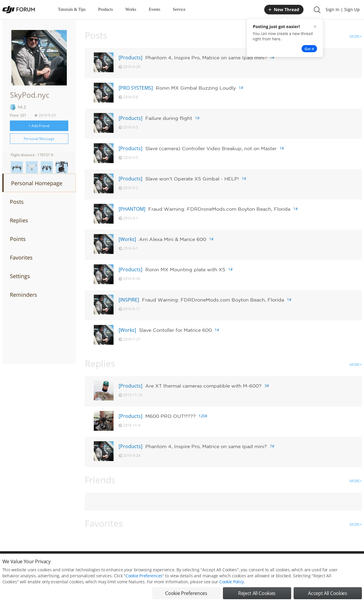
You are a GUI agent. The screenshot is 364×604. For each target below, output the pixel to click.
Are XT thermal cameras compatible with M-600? (203, 386)
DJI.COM (265, 564)
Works (131, 9)
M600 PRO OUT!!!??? (170, 416)
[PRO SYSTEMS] (136, 88)
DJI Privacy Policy (91, 564)
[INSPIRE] (129, 300)
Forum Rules (160, 564)
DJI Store (287, 564)
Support (341, 564)
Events (155, 9)
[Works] (127, 239)
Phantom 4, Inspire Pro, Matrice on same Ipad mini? (206, 58)
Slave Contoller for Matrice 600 (175, 330)
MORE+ (356, 36)
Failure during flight (169, 118)
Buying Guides (314, 564)
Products (106, 9)
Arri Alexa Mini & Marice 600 (173, 239)
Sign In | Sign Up (343, 9)
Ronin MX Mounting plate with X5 (185, 269)
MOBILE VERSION (235, 564)
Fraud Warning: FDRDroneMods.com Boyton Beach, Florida (219, 209)
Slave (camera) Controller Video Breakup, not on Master (211, 148)
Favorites (21, 257)
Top (359, 564)
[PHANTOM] (132, 209)
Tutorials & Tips (72, 9)
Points (18, 239)
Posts (17, 202)
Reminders (24, 295)
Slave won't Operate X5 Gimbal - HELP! (192, 179)
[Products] (130, 58)
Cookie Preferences (127, 564)
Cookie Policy (232, 593)
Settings (20, 276)
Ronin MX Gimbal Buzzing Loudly (196, 88)
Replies (19, 220)
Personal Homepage (37, 183)
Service (179, 9)
